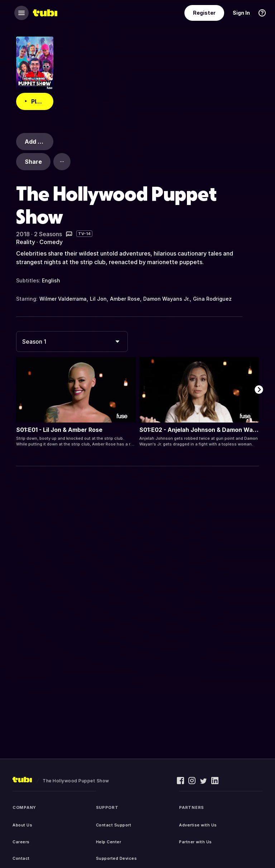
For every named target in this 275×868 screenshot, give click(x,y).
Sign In (241, 13)
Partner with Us (196, 842)
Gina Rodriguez (212, 299)
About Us (22, 825)
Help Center (109, 842)
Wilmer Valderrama (63, 299)
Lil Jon (98, 299)
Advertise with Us (198, 825)
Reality (26, 242)
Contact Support (114, 825)
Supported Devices (117, 858)
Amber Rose (125, 299)
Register (204, 13)
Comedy (51, 242)
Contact (21, 858)
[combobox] (72, 342)
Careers (21, 842)
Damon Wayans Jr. (167, 299)
